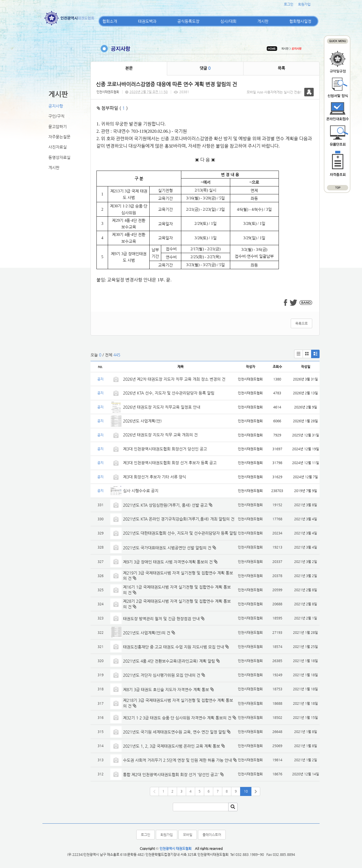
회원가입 (304, 4)
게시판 (263, 21)
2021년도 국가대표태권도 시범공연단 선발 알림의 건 (167, 548)
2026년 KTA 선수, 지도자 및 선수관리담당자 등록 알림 (169, 393)
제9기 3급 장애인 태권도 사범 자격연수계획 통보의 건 (168, 562)
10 (246, 791)
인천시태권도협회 (108, 92)
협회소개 (110, 21)
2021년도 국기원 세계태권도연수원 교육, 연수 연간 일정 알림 (174, 732)
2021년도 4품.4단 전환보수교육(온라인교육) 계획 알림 (169, 661)
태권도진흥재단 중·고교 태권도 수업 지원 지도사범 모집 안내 (174, 647)
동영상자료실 (59, 157)
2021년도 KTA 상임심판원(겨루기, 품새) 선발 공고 (165, 505)
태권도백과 (147, 21)
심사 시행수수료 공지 (141, 491)
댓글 (205, 68)
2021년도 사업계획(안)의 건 (147, 633)
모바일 (188, 835)
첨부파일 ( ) (112, 108)
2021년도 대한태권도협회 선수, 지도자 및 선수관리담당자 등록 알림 (180, 533)
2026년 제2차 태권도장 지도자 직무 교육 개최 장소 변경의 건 (175, 379)
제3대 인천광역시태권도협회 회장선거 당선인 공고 (165, 449)
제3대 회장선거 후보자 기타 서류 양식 (155, 477)
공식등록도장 (188, 21)
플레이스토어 (212, 835)
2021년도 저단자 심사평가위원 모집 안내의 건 (162, 675)
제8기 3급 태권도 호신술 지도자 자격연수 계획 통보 (166, 689)
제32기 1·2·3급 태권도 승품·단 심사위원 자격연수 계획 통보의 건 (177, 718)
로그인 (289, 4)
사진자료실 (58, 147)
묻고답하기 (58, 127)
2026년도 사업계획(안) (142, 421)
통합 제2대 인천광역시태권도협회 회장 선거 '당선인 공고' (171, 775)
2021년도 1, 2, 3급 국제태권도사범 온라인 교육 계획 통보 (172, 746)
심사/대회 (228, 21)
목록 (281, 68)
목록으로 (301, 323)
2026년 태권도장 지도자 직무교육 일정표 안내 (162, 407)
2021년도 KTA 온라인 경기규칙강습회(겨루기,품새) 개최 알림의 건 (179, 519)
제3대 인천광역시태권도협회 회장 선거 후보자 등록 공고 (170, 463)
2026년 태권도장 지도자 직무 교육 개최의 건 (160, 435)
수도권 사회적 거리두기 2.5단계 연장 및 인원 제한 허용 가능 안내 (177, 760)
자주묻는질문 (59, 137)
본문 (129, 68)
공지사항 (56, 106)
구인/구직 (56, 116)
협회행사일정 (300, 21)
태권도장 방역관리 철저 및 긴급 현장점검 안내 (161, 619)
